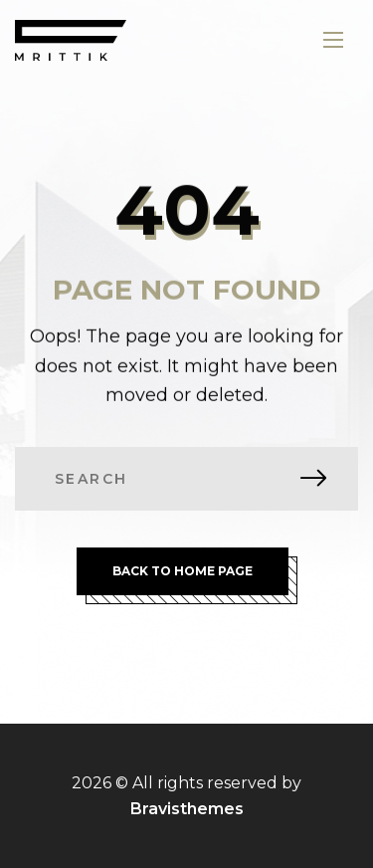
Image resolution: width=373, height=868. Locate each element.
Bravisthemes (187, 809)
